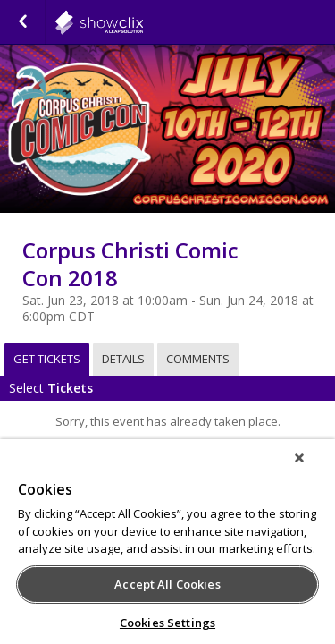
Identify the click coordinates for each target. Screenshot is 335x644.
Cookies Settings (167, 623)
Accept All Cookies (167, 584)
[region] (167, 547)
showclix (143, 22)
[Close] (312, 470)
